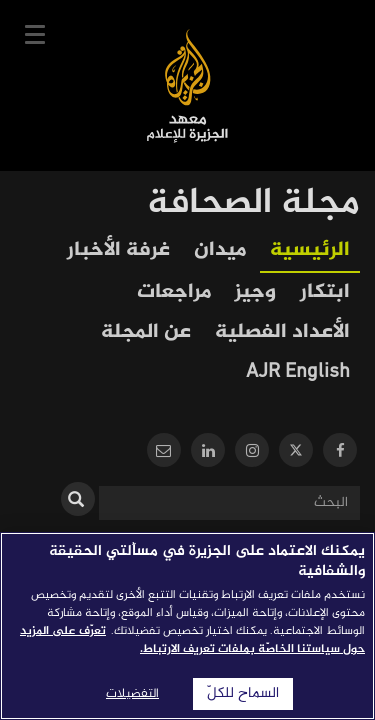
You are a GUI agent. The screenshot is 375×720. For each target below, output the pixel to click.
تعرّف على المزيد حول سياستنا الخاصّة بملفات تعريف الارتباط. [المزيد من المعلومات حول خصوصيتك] (192, 640)
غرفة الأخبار (118, 250)
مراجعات (174, 292)
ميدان (220, 250)
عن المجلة (146, 332)
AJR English (298, 372)
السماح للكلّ (243, 694)
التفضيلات (132, 694)
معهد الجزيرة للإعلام (187, 85)
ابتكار (325, 292)
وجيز (255, 292)
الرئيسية (310, 250)
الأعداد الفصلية (282, 332)
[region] (187, 626)
